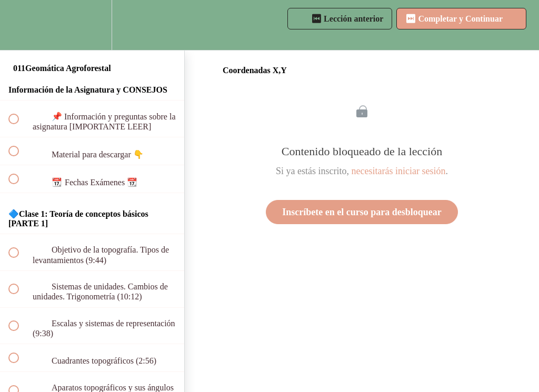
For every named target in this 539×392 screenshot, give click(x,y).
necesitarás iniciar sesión (399, 171)
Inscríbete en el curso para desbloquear (362, 212)
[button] (19, 25)
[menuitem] (92, 25)
